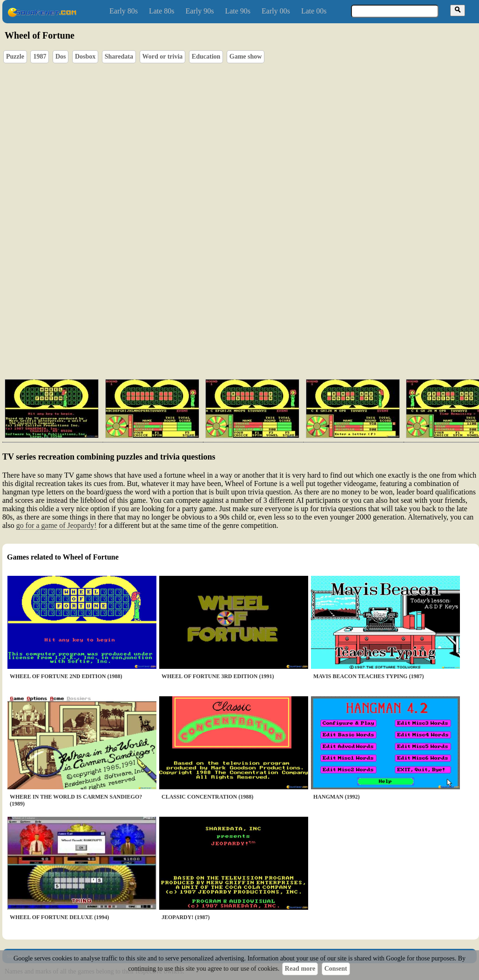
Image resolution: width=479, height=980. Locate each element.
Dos (61, 57)
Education (206, 57)
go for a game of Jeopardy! (57, 525)
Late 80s (162, 11)
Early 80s (124, 11)
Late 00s (314, 11)
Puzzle (15, 57)
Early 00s (276, 11)
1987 (40, 57)
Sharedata (119, 57)
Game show (246, 57)
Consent (336, 969)
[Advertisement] (267, 328)
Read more (300, 969)
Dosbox (85, 57)
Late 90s (238, 11)
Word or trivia (163, 57)
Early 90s (200, 11)
